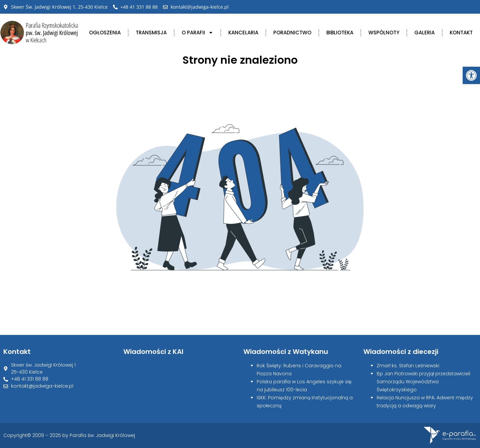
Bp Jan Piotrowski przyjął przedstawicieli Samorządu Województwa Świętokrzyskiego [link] (423, 382)
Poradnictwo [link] (292, 33)
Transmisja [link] (151, 33)
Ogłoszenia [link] (105, 33)
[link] (471, 75)
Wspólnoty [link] (384, 33)
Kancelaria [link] (243, 33)
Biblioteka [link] (340, 33)
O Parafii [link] (197, 33)
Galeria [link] (424, 33)
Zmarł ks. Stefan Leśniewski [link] (408, 366)
